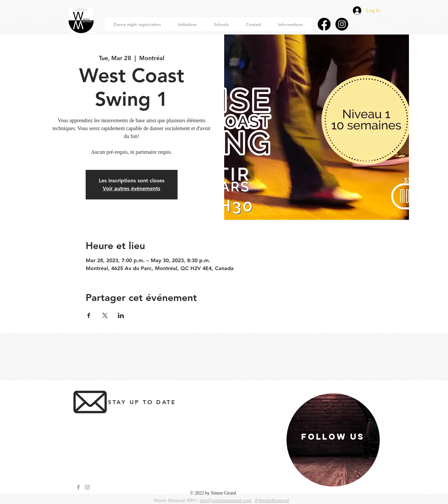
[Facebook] (324, 24)
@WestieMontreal (271, 501)
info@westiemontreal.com (225, 501)
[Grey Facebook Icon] (78, 487)
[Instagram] (342, 24)
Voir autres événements (131, 188)
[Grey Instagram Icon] (87, 487)
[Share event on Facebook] (89, 315)
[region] (333, 440)
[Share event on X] (105, 315)
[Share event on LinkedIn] (121, 315)
